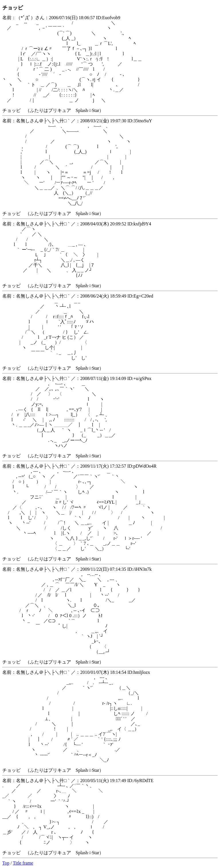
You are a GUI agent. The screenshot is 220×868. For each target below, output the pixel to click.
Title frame (23, 863)
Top (6, 863)
